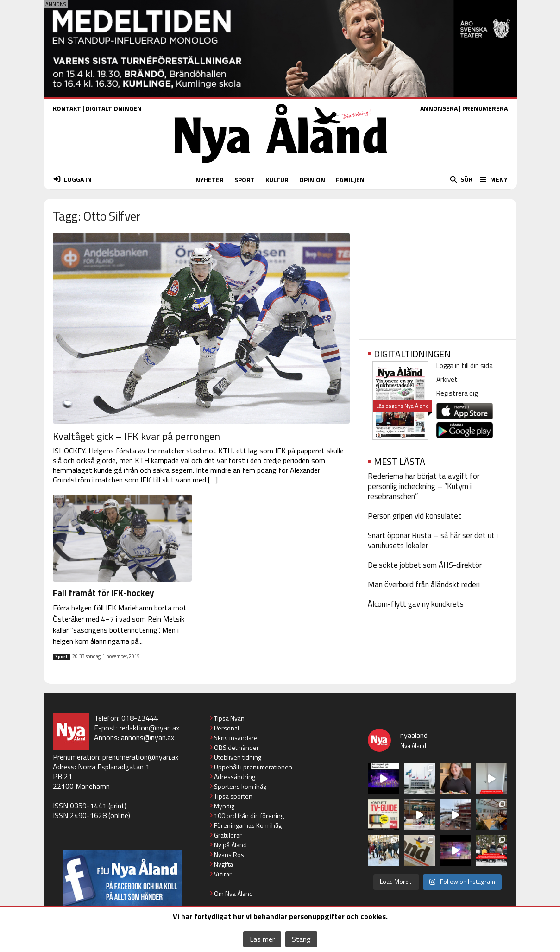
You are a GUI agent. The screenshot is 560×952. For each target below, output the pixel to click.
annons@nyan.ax (148, 737)
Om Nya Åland (233, 893)
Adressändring (235, 777)
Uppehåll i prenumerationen (253, 767)
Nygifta (223, 864)
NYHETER (210, 180)
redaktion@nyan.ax (149, 728)
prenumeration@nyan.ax (140, 757)
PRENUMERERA (485, 108)
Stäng (301, 939)
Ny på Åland (230, 845)
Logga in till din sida (465, 365)
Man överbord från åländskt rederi (424, 584)
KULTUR (277, 180)
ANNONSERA (439, 108)
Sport (61, 657)
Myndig (224, 806)
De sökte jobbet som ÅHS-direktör (425, 565)
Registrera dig (457, 393)
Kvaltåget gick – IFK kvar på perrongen (136, 436)
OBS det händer (236, 747)
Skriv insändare (236, 738)
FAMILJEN (350, 180)
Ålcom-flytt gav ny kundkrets (416, 604)
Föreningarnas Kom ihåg (248, 825)
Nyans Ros (229, 854)
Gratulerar (228, 835)
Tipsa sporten (233, 796)
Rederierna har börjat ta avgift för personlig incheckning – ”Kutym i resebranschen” (424, 486)
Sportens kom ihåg (240, 786)
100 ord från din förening (249, 816)
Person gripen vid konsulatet (415, 516)
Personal (227, 728)
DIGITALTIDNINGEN (114, 108)
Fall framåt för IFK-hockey (104, 593)
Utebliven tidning (238, 757)
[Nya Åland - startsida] (281, 165)
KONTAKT (67, 108)
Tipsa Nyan (229, 718)
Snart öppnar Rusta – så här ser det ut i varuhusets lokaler (433, 540)
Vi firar (223, 874)
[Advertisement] (437, 266)
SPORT (245, 180)
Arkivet (447, 379)
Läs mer (262, 939)
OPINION (312, 180)
